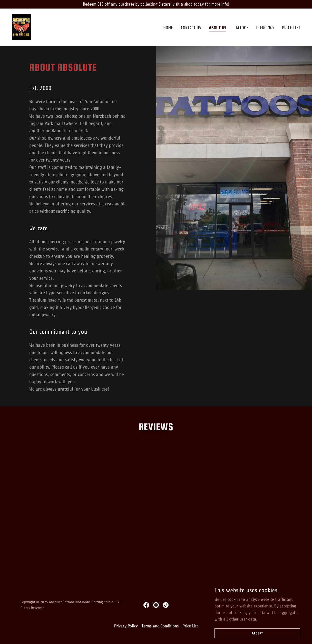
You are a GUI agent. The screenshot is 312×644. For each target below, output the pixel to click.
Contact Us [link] (191, 28)
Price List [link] (291, 28)
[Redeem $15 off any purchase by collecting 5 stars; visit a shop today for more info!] (156, 4)
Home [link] (168, 28)
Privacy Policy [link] (126, 626)
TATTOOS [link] (241, 28)
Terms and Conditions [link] (160, 626)
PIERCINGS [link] (265, 28)
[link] (21, 27)
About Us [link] (218, 28)
